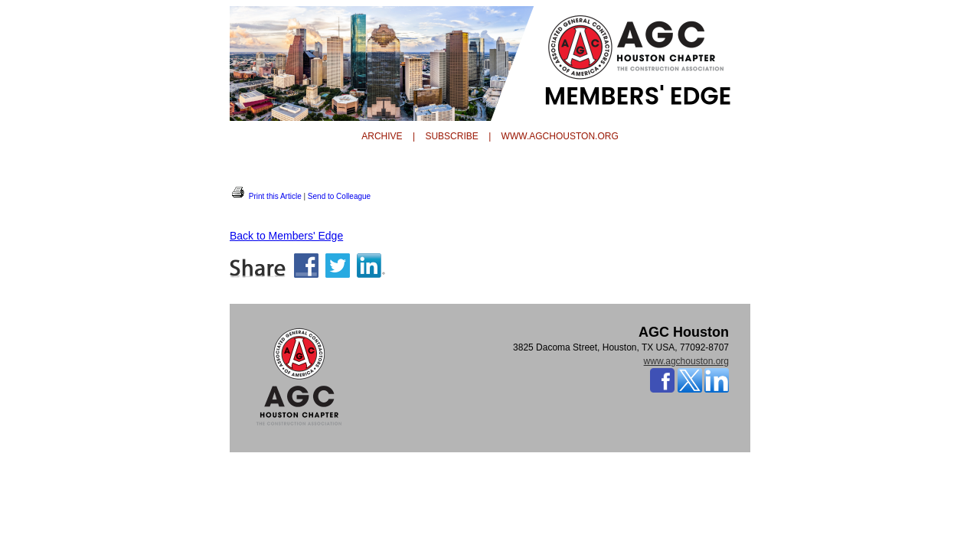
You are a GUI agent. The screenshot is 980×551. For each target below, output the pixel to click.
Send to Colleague (339, 196)
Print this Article (266, 196)
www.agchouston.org (686, 361)
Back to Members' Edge (286, 236)
